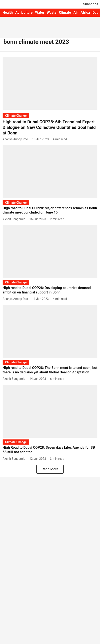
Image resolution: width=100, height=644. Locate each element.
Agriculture (24, 13)
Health (8, 13)
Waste (52, 13)
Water (40, 13)
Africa (85, 13)
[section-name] (16, 116)
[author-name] (16, 139)
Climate (65, 13)
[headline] (50, 127)
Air (76, 13)
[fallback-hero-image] (50, 83)
